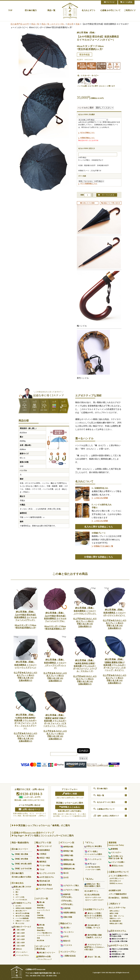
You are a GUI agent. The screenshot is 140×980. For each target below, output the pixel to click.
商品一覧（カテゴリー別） (53, 24)
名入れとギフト (89, 10)
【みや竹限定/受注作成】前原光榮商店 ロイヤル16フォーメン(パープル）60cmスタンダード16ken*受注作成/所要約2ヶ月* (55, 621)
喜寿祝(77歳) (67, 851)
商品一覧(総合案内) (20, 843)
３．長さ (16, 895)
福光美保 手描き (44, 885)
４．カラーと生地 (18, 897)
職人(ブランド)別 (44, 843)
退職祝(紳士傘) (68, 869)
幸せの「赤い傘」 (93, 957)
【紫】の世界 (19, 930)
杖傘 (38, 913)
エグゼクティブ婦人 (70, 886)
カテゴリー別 (42, 899)
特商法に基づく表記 (116, 924)
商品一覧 (51, 10)
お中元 (64, 936)
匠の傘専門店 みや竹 (20, 24)
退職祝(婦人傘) (68, 864)
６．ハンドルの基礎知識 (21, 918)
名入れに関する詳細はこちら (99, 527)
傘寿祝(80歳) (67, 847)
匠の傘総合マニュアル (21, 903)
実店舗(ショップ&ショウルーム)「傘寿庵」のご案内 (44, 825)
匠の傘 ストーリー (20, 849)
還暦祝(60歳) (67, 860)
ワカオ (40, 869)
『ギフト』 (89, 843)
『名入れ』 (89, 879)
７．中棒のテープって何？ (21, 921)
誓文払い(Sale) (116, 866)
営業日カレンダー (115, 918)
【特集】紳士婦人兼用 (22, 864)
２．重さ (16, 892)
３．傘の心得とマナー (20, 911)
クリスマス (66, 945)
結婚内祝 (65, 894)
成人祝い (65, 928)
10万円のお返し (67, 904)
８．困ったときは (18, 923)
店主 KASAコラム (117, 931)
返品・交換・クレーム (117, 916)
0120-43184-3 (29, 794)
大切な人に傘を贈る (93, 846)
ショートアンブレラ (43, 910)
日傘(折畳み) (41, 918)
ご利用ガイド (130, 10)
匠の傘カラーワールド (21, 927)
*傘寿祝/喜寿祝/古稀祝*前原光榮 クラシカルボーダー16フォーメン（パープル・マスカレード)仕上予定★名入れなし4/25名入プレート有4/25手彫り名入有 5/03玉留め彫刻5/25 (85, 672)
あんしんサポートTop (117, 908)
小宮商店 (41, 854)
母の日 (64, 873)
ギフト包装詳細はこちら (89, 184)
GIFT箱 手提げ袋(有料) (93, 867)
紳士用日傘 (41, 940)
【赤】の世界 (19, 939)
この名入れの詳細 (101, 498)
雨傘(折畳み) (41, 908)
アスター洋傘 (43, 866)
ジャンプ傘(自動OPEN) (44, 933)
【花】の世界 (19, 946)
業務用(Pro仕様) (43, 956)
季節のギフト (66, 924)
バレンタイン (67, 932)
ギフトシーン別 (67, 843)
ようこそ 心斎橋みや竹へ (118, 876)
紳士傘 (40, 925)
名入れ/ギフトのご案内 (104, 802)
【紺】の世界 (19, 936)
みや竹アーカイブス (118, 946)
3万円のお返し (67, 897)
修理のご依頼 (70, 794)
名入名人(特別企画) (92, 895)
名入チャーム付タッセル (93, 897)
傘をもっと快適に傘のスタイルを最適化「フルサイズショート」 (94, 916)
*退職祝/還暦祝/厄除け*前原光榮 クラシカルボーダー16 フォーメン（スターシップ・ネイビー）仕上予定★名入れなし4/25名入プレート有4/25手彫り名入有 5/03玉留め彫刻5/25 (115, 671)
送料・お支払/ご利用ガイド (106, 816)
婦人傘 (40, 902)
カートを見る (126, 2)
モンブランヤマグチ (46, 873)
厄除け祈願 (66, 917)
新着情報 (113, 849)
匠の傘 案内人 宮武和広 (118, 898)
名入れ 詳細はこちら (87, 133)
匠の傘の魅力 (31, 10)
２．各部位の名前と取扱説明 (22, 908)
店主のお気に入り (115, 881)
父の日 (64, 877)
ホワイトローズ (44, 846)
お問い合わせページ (29, 809)
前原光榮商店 (43, 850)
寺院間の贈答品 (68, 913)
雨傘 (78, 24)
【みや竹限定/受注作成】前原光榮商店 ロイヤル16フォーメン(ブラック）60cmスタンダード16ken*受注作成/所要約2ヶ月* (26, 620)
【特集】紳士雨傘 (20, 859)
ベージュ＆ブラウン (21, 955)
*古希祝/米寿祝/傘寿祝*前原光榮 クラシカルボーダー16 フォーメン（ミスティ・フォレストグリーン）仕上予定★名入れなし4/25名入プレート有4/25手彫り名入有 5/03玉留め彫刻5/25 (26, 728)
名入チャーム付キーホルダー (95, 900)
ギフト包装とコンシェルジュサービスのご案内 (50, 836)
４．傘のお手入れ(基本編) (21, 913)
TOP (10, 10)
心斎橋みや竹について (104, 809)
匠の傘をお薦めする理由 (21, 877)
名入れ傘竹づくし (91, 891)
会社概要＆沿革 (115, 890)
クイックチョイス (93, 859)
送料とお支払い (115, 911)
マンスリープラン (68, 952)
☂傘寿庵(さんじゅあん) (70, 807)
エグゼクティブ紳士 (70, 890)
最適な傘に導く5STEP (21, 887)
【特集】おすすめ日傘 (22, 869)
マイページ (109, 2)
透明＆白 (17, 949)
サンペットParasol (44, 889)
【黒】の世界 (19, 943)
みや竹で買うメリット (117, 878)
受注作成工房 (43, 881)
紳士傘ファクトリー (46, 953)
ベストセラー (115, 852)
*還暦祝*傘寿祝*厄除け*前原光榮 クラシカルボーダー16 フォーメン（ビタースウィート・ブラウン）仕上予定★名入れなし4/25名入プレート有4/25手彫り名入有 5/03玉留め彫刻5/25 (55, 727)
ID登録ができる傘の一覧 (103, 546)
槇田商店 (41, 862)
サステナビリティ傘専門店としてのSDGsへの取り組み (94, 947)
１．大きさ (16, 889)
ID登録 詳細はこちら (87, 138)
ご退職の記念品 (68, 956)
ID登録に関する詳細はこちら (99, 557)
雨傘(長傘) (40, 905)
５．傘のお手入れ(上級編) (21, 916)
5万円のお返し (67, 901)
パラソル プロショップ (44, 959)
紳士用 (70, 24)
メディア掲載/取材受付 (118, 894)
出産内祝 (65, 908)
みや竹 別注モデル (45, 877)
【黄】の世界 (19, 933)
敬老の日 (65, 941)
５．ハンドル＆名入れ (20, 900)
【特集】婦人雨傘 (20, 854)
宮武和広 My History (116, 883)
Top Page (18, 836)
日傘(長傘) (40, 915)
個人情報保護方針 (115, 921)
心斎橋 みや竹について (110, 10)
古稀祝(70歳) (67, 855)
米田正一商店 (43, 858)
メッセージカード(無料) (93, 870)
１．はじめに (17, 906)
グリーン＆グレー (20, 952)
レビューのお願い (117, 862)
